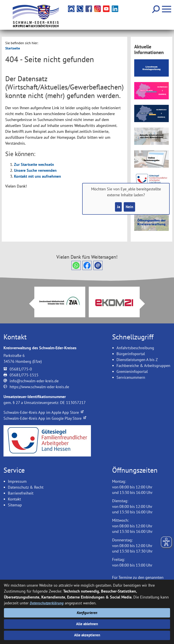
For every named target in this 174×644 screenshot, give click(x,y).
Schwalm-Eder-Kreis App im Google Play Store (45, 418)
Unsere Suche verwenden (35, 170)
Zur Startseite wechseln (34, 164)
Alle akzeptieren (87, 635)
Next (145, 304)
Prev (29, 304)
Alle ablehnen (87, 623)
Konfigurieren (87, 612)
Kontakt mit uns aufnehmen (37, 176)
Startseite (13, 48)
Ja (118, 207)
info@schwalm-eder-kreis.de (34, 381)
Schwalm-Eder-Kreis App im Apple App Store (43, 412)
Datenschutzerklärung (47, 602)
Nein (130, 207)
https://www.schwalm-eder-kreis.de (39, 387)
